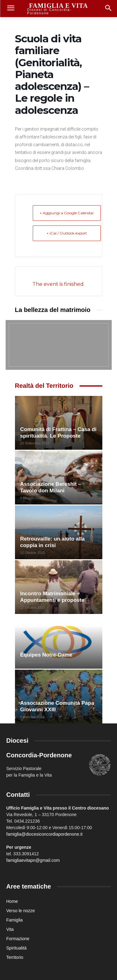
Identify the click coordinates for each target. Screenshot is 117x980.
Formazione (18, 939)
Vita (10, 929)
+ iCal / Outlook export (67, 233)
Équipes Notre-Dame (46, 655)
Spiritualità (16, 948)
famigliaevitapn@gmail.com (33, 860)
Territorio (15, 957)
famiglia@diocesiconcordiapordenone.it (44, 834)
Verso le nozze (21, 911)
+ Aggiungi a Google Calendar (67, 213)
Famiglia (15, 920)
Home (12, 901)
